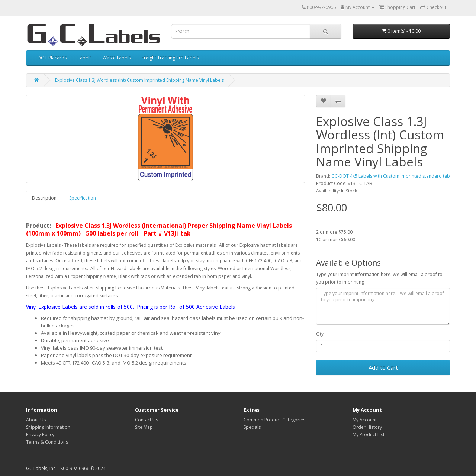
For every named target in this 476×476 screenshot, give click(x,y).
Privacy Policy (40, 435)
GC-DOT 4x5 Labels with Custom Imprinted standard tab (391, 176)
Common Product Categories (274, 420)
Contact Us (147, 420)
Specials (252, 427)
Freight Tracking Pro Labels (170, 58)
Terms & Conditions (47, 442)
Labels (85, 58)
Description (44, 198)
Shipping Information (48, 427)
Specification (83, 198)
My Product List (369, 435)
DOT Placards (52, 58)
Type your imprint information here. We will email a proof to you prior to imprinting (379, 278)
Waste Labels (117, 58)
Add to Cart (383, 367)
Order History (367, 427)
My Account (365, 420)
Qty (320, 334)
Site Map (144, 427)
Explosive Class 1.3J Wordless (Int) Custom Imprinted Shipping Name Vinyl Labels (139, 80)
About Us (36, 420)
